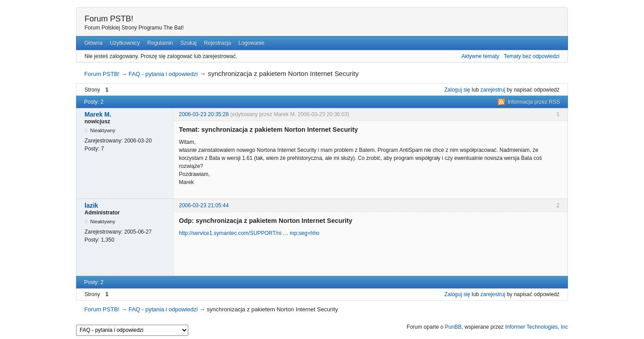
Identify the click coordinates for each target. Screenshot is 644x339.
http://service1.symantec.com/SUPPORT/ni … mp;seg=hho (249, 233)
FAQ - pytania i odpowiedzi (163, 74)
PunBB (453, 327)
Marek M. (98, 114)
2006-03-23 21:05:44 (204, 205)
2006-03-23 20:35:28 (204, 114)
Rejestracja (217, 43)
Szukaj (188, 43)
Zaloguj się (458, 90)
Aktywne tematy (481, 56)
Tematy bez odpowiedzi (532, 56)
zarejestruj (493, 90)
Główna (93, 43)
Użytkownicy (125, 43)
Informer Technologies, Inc (536, 327)
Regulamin (160, 43)
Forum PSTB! (109, 19)
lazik (91, 205)
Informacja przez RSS (534, 102)
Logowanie (251, 43)
